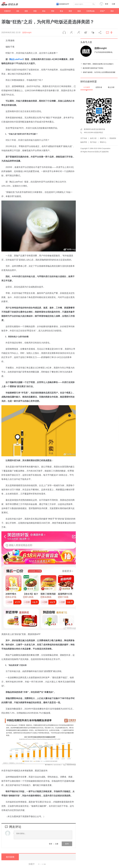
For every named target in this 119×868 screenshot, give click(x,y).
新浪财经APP (64, 4)
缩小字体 (71, 33)
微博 (85, 33)
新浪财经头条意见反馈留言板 (94, 129)
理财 (53, 11)
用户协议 (93, 142)
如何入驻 (93, 138)
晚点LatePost (16, 59)
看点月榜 (111, 87)
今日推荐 (87, 87)
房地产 (102, 11)
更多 (112, 11)
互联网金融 (90, 11)
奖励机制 (113, 138)
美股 (35, 11)
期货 (70, 11)
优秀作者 (99, 87)
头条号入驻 (86, 42)
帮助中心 (103, 142)
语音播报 (64, 33)
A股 (18, 11)
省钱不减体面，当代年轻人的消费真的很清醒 (99, 72)
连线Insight (27, 32)
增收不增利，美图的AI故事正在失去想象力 (98, 64)
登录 (51, 844)
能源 (79, 11)
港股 (26, 11)
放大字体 (78, 33)
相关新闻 (10, 857)
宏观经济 (7, 11)
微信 (92, 33)
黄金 (61, 11)
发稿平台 (103, 138)
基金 (44, 11)
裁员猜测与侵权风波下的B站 (93, 68)
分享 (99, 33)
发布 (67, 844)
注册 (113, 4)
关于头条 (84, 138)
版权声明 (84, 142)
